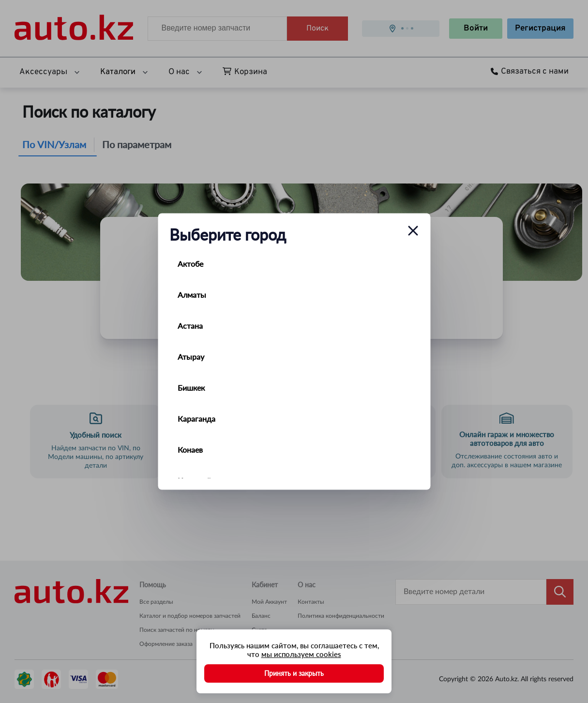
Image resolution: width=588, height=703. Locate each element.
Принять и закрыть (294, 673)
